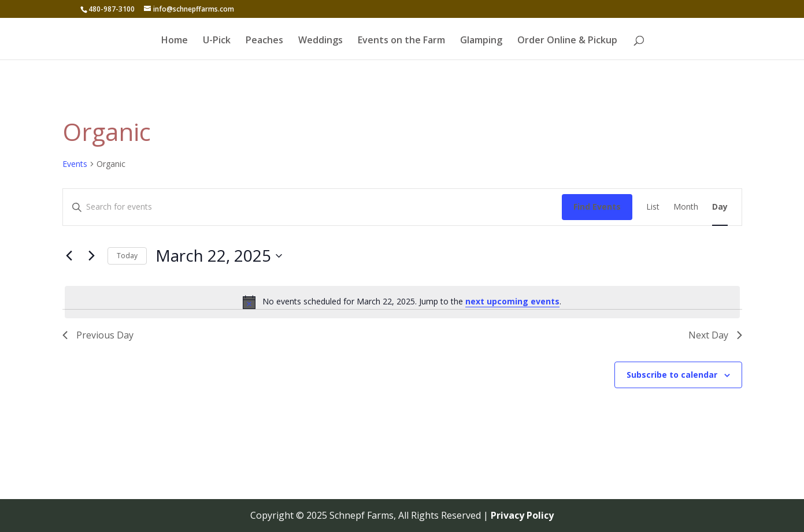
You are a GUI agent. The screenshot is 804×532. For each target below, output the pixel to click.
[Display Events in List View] (653, 207)
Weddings (321, 41)
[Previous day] (69, 256)
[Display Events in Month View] (686, 207)
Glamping (481, 41)
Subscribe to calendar (672, 375)
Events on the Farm (401, 41)
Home (175, 41)
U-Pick (217, 41)
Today (127, 256)
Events (75, 164)
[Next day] (92, 256)
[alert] (402, 302)
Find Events (597, 207)
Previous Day (98, 335)
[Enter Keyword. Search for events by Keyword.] (312, 207)
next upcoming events (512, 301)
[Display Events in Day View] (720, 207)
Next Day (715, 335)
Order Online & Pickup (567, 41)
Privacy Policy (522, 515)
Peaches (264, 41)
